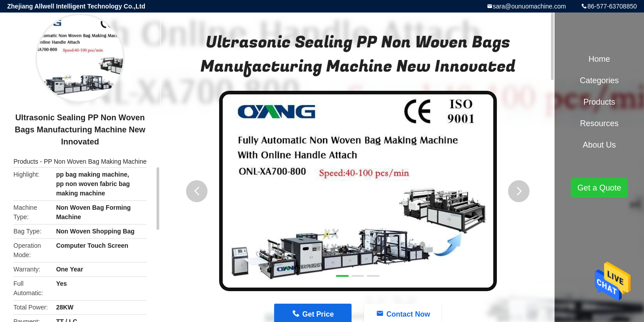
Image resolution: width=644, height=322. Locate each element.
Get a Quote (599, 188)
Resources (599, 123)
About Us (599, 145)
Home (599, 59)
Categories (599, 80)
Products (26, 161)
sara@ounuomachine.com (530, 6)
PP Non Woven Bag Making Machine (95, 161)
